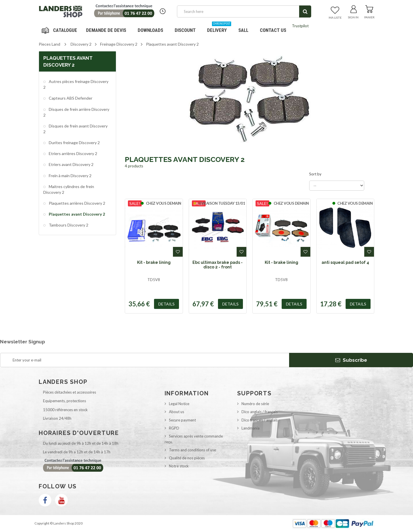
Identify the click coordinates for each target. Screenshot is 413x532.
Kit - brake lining (154, 262)
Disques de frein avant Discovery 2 (75, 129)
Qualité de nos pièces (187, 458)
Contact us (273, 30)
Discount (187, 28)
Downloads (150, 30)
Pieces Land (49, 44)
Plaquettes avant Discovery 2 (76, 214)
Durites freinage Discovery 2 (74, 143)
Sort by (315, 174)
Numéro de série (255, 404)
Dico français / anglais (260, 420)
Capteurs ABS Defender (70, 98)
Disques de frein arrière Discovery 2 (76, 112)
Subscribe (351, 360)
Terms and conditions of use (192, 450)
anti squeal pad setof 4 (345, 262)
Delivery (219, 28)
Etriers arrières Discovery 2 (73, 153)
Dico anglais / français (260, 412)
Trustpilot (300, 26)
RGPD (174, 428)
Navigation (60, 30)
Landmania (251, 428)
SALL (243, 30)
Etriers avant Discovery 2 (71, 164)
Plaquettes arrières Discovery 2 (77, 203)
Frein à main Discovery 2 (70, 176)
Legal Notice (179, 404)
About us (177, 412)
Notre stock (179, 466)
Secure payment (182, 420)
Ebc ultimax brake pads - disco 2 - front (218, 265)
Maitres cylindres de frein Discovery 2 (69, 189)
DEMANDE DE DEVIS (106, 30)
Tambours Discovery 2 (68, 225)
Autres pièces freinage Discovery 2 (76, 84)
